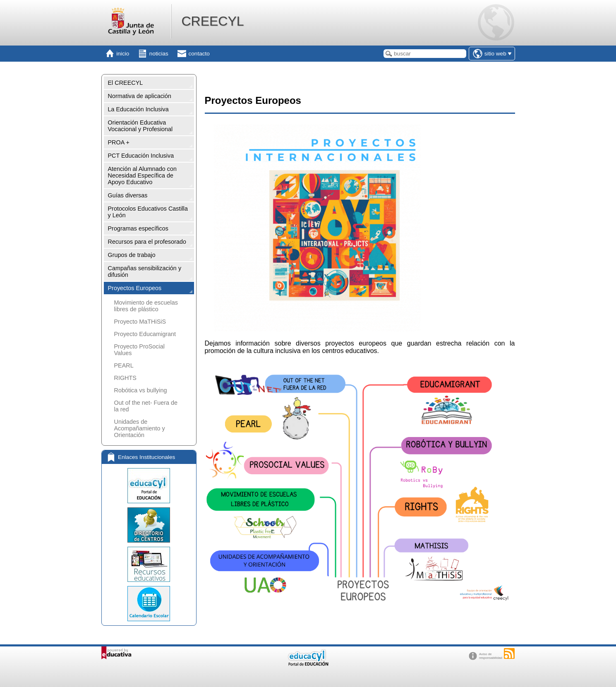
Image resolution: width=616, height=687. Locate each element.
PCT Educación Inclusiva (141, 156)
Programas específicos (138, 228)
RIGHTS (125, 378)
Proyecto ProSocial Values (139, 350)
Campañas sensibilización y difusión (145, 271)
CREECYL (212, 21)
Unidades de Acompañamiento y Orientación (140, 428)
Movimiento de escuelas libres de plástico (146, 306)
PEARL (124, 365)
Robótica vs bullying (141, 390)
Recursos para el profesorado (147, 242)
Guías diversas (128, 195)
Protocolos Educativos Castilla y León (148, 212)
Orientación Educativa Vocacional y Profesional (140, 126)
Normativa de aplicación (140, 96)
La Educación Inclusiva (138, 109)
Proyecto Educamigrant (145, 334)
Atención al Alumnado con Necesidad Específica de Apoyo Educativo (142, 175)
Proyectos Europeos (135, 288)
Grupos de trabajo (132, 255)
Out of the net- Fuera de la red (146, 406)
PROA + (119, 142)
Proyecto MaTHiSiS (140, 322)
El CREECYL (126, 83)
